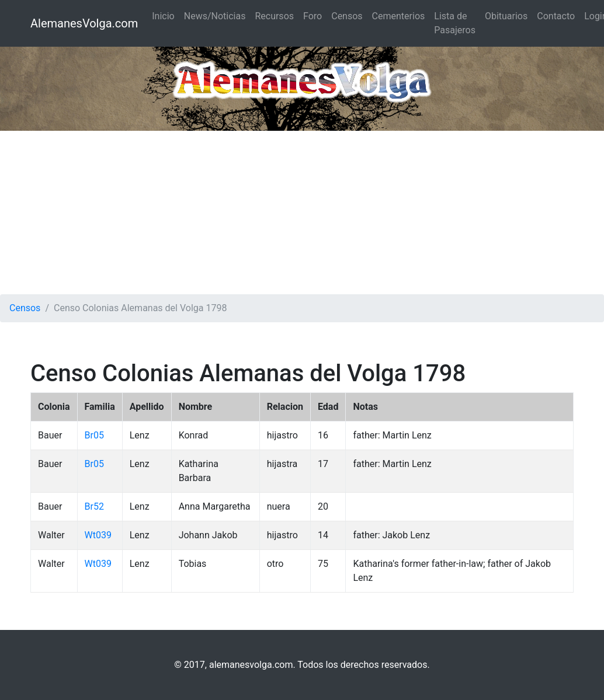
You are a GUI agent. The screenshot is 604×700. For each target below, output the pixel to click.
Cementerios (399, 16)
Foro (313, 16)
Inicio (163, 16)
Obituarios (506, 16)
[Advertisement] (302, 213)
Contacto (556, 16)
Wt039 (98, 535)
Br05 (94, 435)
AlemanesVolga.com (84, 23)
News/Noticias (215, 16)
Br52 (94, 506)
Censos (347, 16)
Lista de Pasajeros (455, 23)
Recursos (274, 16)
